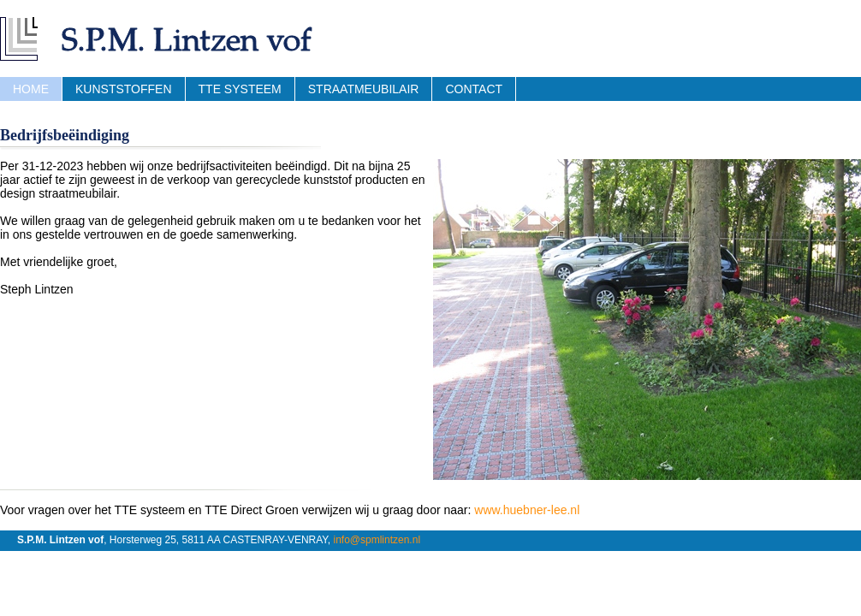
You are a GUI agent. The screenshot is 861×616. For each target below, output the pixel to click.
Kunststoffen (124, 89)
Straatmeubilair (364, 89)
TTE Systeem (240, 89)
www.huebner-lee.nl (527, 510)
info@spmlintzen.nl (377, 540)
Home (31, 89)
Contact (474, 89)
